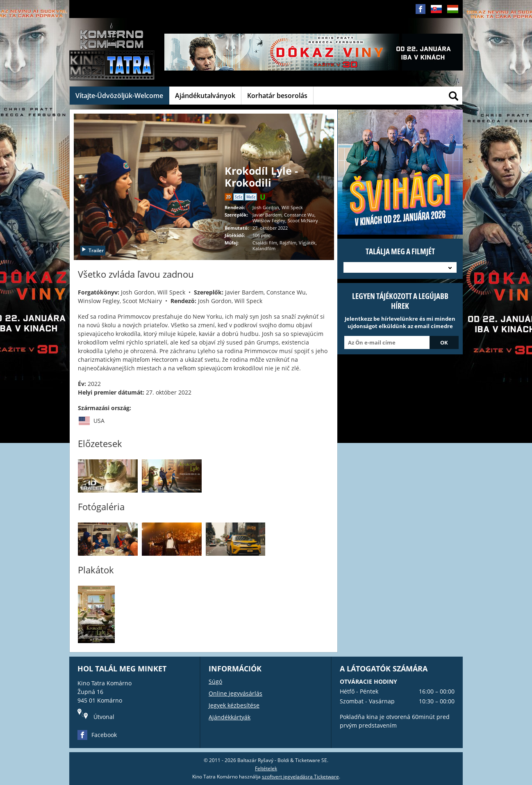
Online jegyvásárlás (235, 693)
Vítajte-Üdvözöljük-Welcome (119, 96)
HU (452, 15)
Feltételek (266, 768)
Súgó (215, 681)
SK (436, 15)
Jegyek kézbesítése (234, 705)
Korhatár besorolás (277, 96)
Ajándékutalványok (205, 96)
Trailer (92, 250)
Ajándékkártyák (230, 717)
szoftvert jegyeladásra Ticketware (300, 777)
